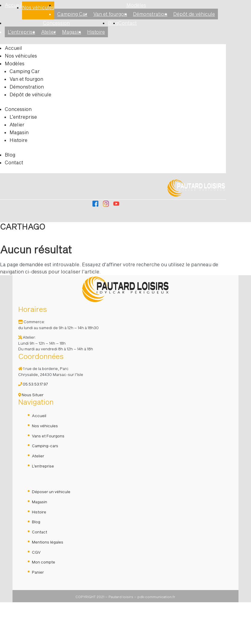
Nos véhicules (38, 7)
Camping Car (72, 14)
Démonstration (150, 14)
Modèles (136, 5)
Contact (128, 23)
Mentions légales (48, 584)
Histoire (96, 32)
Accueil (13, 5)
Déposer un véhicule (51, 533)
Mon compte (44, 604)
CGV (36, 594)
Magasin (72, 32)
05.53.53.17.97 (33, 426)
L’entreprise (21, 32)
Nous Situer (31, 436)
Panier (38, 614)
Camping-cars (45, 487)
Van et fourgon (110, 14)
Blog (10, 155)
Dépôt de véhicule (194, 14)
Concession (56, 23)
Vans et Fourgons (48, 478)
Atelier (49, 32)
